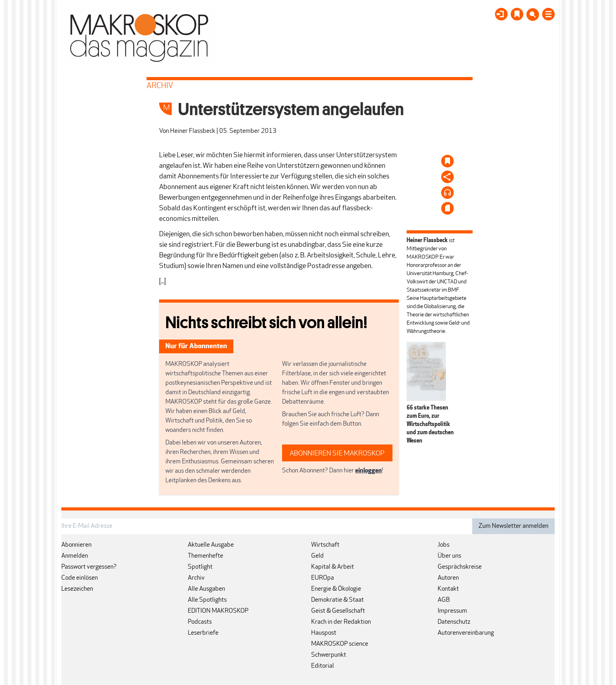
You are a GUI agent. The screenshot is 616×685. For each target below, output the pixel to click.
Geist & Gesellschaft (338, 611)
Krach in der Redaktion (341, 622)
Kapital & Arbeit (333, 567)
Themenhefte (205, 556)
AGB (444, 600)
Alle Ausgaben (206, 589)
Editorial (323, 666)
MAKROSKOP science (340, 644)
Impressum (452, 611)
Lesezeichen (77, 589)
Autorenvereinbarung (466, 633)
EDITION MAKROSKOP (218, 611)
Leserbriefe (203, 633)
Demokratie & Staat (337, 600)
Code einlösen (80, 578)
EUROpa (323, 578)
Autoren (448, 578)
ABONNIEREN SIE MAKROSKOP (337, 454)
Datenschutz (454, 622)
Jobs (444, 545)
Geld (317, 556)
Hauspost (324, 633)
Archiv (196, 578)
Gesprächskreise (460, 567)
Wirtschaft (325, 545)
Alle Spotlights (207, 600)
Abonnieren (76, 545)
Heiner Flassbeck (193, 131)
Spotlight (200, 567)
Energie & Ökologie (336, 589)
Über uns (449, 556)
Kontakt (448, 589)
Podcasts (200, 622)
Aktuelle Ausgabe (211, 545)
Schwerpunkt (329, 655)
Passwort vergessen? (89, 567)
